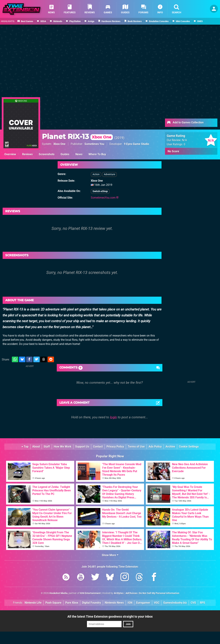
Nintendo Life (33, 603)
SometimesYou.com (105, 198)
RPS (203, 603)
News (79, 154)
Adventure (109, 174)
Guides (65, 154)
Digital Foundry (91, 603)
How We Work (63, 447)
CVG (193, 603)
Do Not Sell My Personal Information (159, 593)
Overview (10, 154)
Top (25, 447)
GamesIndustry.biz (175, 603)
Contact (98, 447)
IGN (130, 603)
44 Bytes (119, 593)
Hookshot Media (58, 593)
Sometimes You (94, 144)
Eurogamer (143, 603)
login (113, 417)
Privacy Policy (115, 447)
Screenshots (47, 154)
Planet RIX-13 (77, 136)
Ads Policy (155, 447)
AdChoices (131, 593)
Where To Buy (97, 154)
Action (96, 174)
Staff (47, 447)
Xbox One (59, 144)
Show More (110, 555)
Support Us (82, 447)
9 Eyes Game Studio (137, 144)
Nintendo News (114, 603)
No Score (173, 151)
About (36, 447)
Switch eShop (100, 191)
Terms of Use (136, 447)
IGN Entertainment (90, 593)
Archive (170, 447)
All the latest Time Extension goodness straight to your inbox (110, 616)
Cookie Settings (189, 447)
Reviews (27, 154)
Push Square (53, 603)
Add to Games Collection (185, 123)
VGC (157, 603)
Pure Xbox (72, 603)
